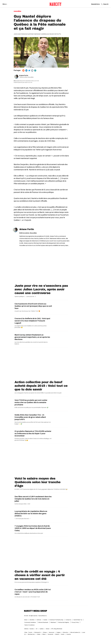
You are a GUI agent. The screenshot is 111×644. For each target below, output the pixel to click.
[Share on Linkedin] (26, 70)
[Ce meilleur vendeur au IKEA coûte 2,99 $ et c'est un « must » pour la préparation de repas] (60, 593)
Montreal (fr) (38, 632)
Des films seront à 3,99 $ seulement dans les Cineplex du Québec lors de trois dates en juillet (33, 499)
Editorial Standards (43, 622)
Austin (63, 634)
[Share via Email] (32, 70)
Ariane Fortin (24, 75)
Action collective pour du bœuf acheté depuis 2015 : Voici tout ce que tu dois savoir (41, 386)
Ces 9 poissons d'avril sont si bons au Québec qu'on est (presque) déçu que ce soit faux (33, 306)
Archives (39, 620)
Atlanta (57, 634)
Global (48, 629)
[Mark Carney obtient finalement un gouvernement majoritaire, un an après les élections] (60, 338)
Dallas (39, 634)
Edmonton (65, 632)
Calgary (58, 632)
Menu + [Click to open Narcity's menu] (5, 4)
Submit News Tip (78, 620)
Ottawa (45, 632)
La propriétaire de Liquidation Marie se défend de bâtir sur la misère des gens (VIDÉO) (31, 514)
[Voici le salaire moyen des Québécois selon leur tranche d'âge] (41, 461)
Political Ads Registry (64, 622)
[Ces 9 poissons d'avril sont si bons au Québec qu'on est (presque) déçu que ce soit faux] (60, 307)
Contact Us (68, 620)
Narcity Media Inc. (43, 616)
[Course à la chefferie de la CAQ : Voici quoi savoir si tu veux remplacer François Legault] (60, 322)
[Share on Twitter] (29, 70)
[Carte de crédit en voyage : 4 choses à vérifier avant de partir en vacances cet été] (41, 554)
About (26, 620)
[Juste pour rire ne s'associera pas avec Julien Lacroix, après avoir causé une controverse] (41, 268)
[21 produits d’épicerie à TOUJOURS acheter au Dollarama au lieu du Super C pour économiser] (60, 435)
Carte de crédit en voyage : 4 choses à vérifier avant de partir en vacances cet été (40, 575)
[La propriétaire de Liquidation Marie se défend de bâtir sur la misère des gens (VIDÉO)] (60, 515)
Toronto (30, 632)
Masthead (53, 622)
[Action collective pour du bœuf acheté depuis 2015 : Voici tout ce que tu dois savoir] (41, 364)
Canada (32, 629)
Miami (44, 634)
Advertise (32, 620)
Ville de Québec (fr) (75, 632)
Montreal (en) (31, 634)
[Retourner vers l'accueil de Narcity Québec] (55, 4)
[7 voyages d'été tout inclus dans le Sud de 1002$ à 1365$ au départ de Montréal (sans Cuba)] (60, 529)
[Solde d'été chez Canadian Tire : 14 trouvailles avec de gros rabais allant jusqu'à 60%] (60, 418)
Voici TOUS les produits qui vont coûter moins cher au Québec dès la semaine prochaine (31, 402)
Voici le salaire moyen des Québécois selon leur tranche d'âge (38, 482)
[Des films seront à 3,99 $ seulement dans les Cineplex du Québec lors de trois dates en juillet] (60, 500)
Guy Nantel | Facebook (20, 65)
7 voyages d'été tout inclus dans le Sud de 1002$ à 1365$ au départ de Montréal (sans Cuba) (33, 528)
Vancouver (52, 632)
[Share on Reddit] (23, 70)
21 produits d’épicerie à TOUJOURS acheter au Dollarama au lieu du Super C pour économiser (33, 433)
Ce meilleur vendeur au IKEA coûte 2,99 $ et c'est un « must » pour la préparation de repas (33, 592)
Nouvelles (17, 11)
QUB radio (49, 170)
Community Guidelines (30, 622)
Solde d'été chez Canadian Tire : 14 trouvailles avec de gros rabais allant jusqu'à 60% (30, 417)
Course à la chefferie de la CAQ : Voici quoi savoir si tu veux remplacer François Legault (32, 321)
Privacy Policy (75, 622)
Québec (42, 629)
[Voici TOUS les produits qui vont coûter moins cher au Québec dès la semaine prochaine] (60, 404)
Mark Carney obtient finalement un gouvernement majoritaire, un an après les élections (32, 337)
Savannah (50, 634)
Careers (45, 620)
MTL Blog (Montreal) (57, 629)
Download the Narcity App (56, 620)
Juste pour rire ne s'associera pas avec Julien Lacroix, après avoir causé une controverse (41, 289)
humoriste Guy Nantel (38, 88)
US (37, 629)
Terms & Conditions (29, 625)
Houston (69, 634)
